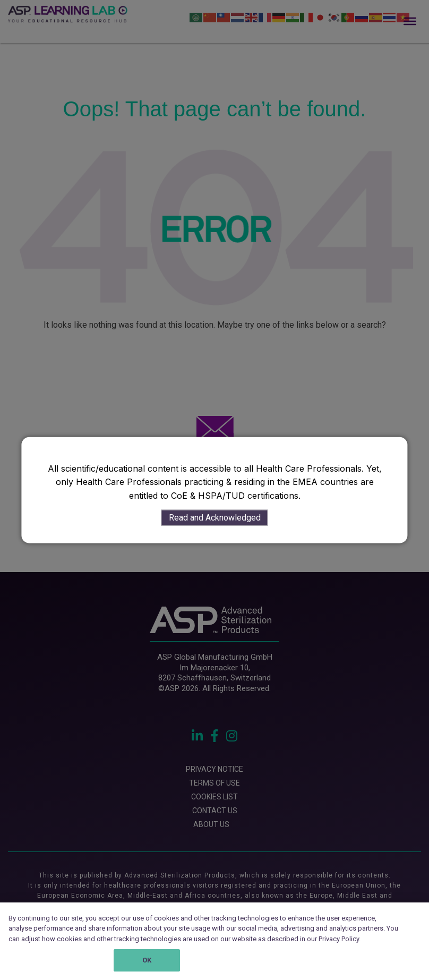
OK (147, 960)
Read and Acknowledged (215, 518)
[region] (214, 941)
